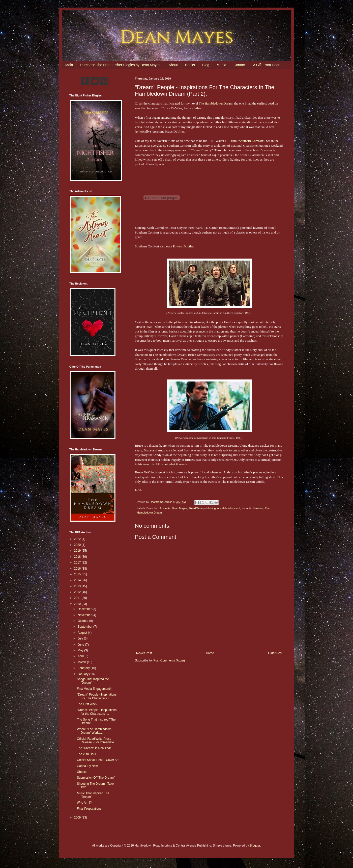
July (81, 639)
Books (190, 65)
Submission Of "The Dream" (96, 778)
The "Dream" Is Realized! (94, 748)
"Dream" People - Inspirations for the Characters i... (97, 712)
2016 (78, 569)
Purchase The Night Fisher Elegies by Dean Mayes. (121, 65)
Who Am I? (84, 803)
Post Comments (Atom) (169, 660)
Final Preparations (89, 809)
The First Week (87, 704)
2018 (78, 557)
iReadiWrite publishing (202, 508)
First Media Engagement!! (94, 689)
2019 (78, 551)
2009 (78, 818)
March (82, 662)
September (85, 627)
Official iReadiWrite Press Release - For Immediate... (97, 741)
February (84, 668)
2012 (78, 592)
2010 (78, 604)
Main (69, 65)
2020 (78, 545)
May (81, 650)
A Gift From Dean (267, 65)
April (81, 656)
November (85, 615)
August (83, 633)
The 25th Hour (87, 754)
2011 (78, 598)
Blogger (255, 846)
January (83, 674)
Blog (206, 65)
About (173, 65)
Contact (240, 65)
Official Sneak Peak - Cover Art (98, 760)
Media (221, 65)
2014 (78, 580)
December (85, 609)
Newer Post (144, 653)
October (83, 621)
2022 (78, 539)
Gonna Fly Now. (88, 766)
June (81, 645)
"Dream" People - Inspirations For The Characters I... (97, 696)
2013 (78, 586)
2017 (78, 563)
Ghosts (82, 772)
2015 (78, 574)
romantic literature (252, 508)
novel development (229, 508)
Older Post (275, 653)
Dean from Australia (158, 508)
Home (210, 653)
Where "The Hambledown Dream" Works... (94, 731)
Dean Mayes (180, 508)
